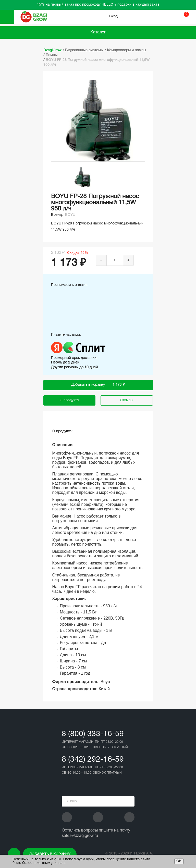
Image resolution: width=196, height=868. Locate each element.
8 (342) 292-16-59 (93, 760)
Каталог (98, 32)
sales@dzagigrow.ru (80, 836)
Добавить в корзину (50, 854)
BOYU (70, 215)
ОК (179, 861)
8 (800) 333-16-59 (93, 734)
